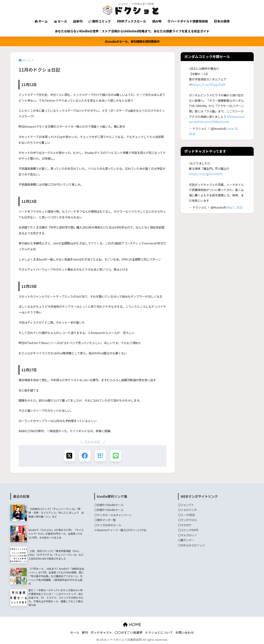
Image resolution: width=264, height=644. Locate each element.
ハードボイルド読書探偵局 (188, 21)
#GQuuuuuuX (236, 117)
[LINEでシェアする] (116, 456)
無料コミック (100, 21)
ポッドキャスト (101, 632)
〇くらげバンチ (187, 510)
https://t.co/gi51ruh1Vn (206, 174)
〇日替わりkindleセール (109, 505)
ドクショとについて (159, 632)
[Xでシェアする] (69, 456)
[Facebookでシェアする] (85, 456)
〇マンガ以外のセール (108, 525)
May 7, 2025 (235, 207)
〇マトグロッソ (187, 535)
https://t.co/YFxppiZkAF (209, 85)
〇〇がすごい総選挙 (129, 632)
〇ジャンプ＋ (186, 505)
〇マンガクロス (187, 520)
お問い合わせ (185, 632)
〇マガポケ (185, 525)
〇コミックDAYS (188, 530)
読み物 (157, 21)
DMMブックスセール (131, 21)
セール (60, 21)
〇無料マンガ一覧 (105, 520)
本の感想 (222, 21)
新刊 (78, 21)
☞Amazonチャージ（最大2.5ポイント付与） (121, 530)
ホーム (41, 21)
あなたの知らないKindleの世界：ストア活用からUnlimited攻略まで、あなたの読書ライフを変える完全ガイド (132, 31)
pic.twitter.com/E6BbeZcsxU (209, 122)
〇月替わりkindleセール (109, 510)
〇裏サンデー (186, 540)
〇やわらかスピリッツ (191, 545)
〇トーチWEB (186, 515)
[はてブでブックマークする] (100, 456)
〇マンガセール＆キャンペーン (113, 515)
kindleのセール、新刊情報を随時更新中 (132, 41)
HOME (132, 625)
